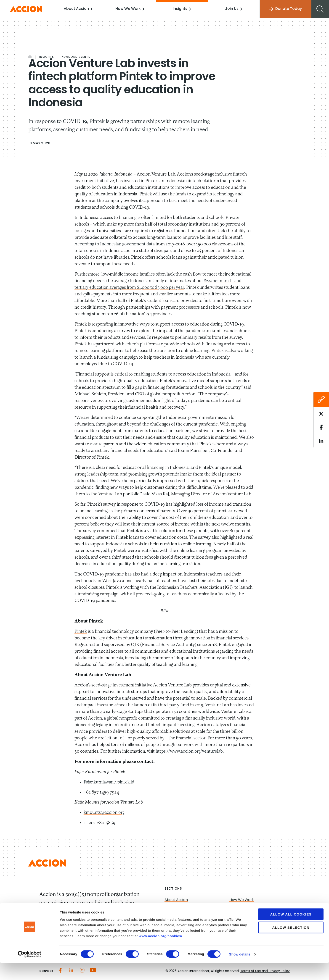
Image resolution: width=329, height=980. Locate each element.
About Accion (80, 9)
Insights (182, 9)
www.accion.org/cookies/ (160, 952)
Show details (240, 971)
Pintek (81, 632)
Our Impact (175, 908)
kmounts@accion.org (104, 813)
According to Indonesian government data (115, 244)
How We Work (131, 9)
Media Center (177, 916)
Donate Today (285, 9)
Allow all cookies (291, 931)
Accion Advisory (244, 916)
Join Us (234, 9)
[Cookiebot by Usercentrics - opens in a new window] (30, 971)
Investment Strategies (249, 908)
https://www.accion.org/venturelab (190, 751)
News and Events (76, 57)
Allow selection (291, 944)
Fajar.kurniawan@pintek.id (110, 782)
